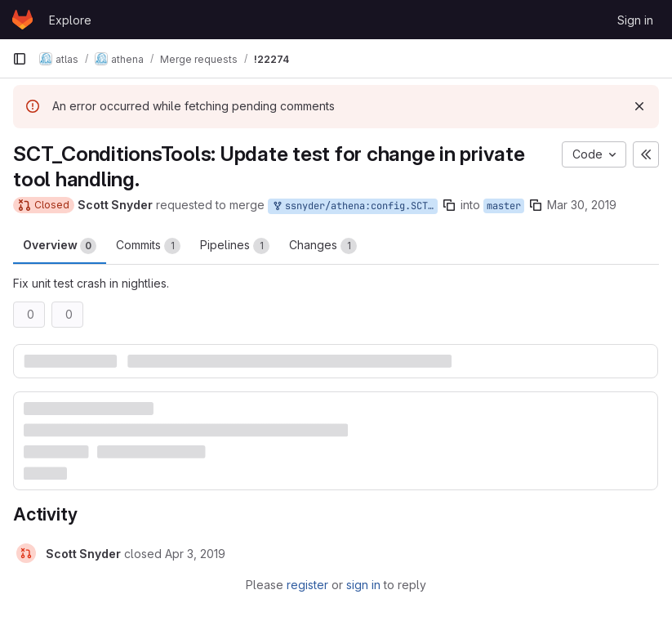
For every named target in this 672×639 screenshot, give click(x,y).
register (307, 585)
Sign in (635, 20)
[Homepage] (22, 20)
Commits (148, 246)
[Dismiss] (639, 106)
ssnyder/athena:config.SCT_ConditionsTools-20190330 (354, 206)
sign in (363, 585)
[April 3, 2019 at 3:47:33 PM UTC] (195, 554)
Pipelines (235, 246)
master (504, 206)
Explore (70, 20)
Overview (60, 246)
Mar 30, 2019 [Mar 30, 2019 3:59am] (582, 205)
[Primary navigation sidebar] (20, 59)
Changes (323, 246)
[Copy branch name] (449, 205)
